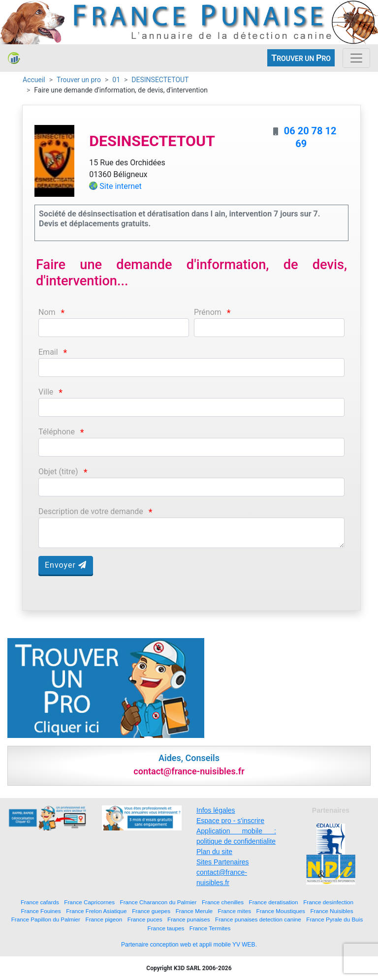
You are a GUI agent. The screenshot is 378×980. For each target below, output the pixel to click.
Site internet (121, 186)
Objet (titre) (58, 472)
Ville (46, 392)
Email (48, 352)
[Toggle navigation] (356, 58)
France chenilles (223, 902)
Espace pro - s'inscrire (230, 821)
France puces (145, 919)
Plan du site (214, 852)
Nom (47, 312)
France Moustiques (281, 911)
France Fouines (41, 911)
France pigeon (104, 919)
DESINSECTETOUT (160, 80)
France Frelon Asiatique (96, 911)
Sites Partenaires (223, 862)
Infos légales (216, 810)
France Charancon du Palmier (158, 902)
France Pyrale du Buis (334, 919)
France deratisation (274, 902)
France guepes (151, 911)
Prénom (208, 312)
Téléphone (57, 432)
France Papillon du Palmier (46, 919)
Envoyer (66, 565)
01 (116, 80)
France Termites (210, 928)
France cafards (40, 902)
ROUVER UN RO (301, 58)
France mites (235, 911)
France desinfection (328, 902)
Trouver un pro (79, 80)
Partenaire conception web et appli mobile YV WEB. (189, 945)
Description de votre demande (91, 511)
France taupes (166, 928)
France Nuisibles (331, 911)
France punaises (189, 919)
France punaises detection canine (258, 919)
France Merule (194, 911)
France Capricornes (89, 902)
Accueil (34, 80)
